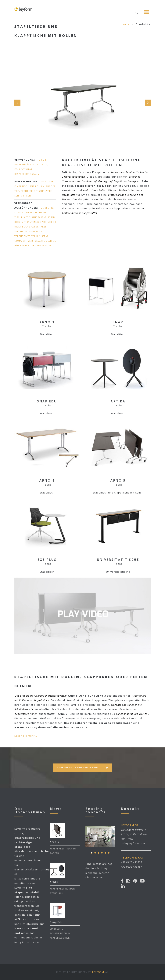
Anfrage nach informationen (83, 768)
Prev (17, 103)
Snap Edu (56, 922)
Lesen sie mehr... (26, 736)
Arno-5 (54, 842)
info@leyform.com (133, 843)
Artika (54, 882)
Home (125, 24)
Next (148, 103)
